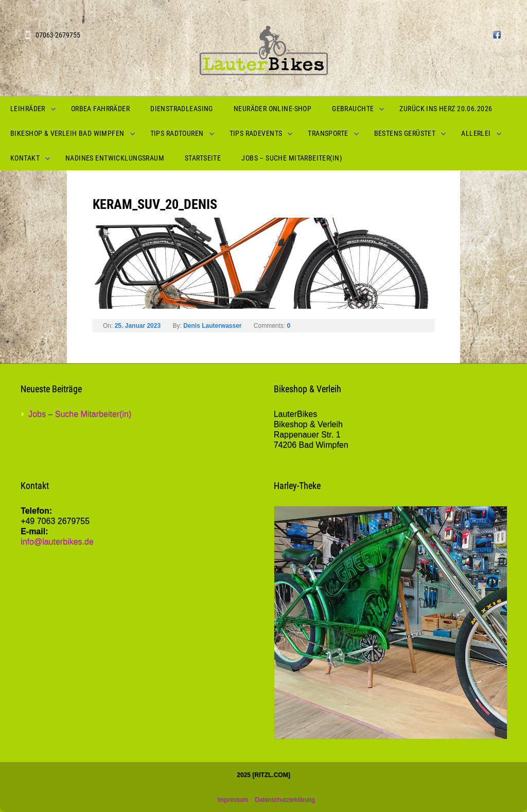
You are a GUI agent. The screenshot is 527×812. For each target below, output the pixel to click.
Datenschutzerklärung (285, 800)
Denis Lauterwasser (212, 326)
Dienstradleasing (182, 109)
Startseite (203, 158)
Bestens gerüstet (405, 133)
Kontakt (25, 158)
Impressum (232, 800)
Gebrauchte (353, 109)
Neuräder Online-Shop (273, 109)
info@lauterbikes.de (57, 542)
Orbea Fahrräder (100, 109)
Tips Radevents (256, 133)
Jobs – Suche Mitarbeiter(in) (292, 158)
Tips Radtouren (177, 133)
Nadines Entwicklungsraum (115, 158)
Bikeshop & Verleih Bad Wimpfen (67, 133)
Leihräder (28, 109)
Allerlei (476, 133)
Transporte (328, 133)
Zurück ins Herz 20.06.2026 (446, 109)
